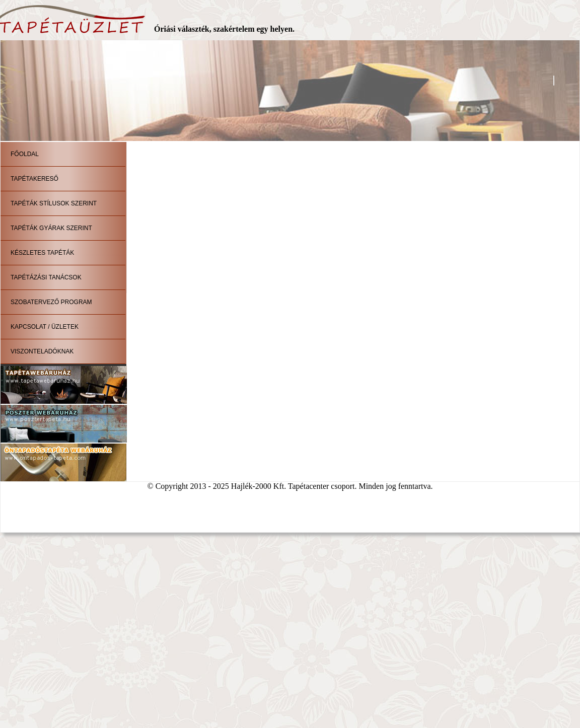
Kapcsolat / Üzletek (45, 327)
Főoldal (25, 154)
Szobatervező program (51, 302)
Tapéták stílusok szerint (54, 203)
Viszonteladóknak (42, 351)
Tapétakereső (34, 179)
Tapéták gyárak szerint (51, 228)
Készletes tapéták (42, 253)
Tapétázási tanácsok (46, 277)
